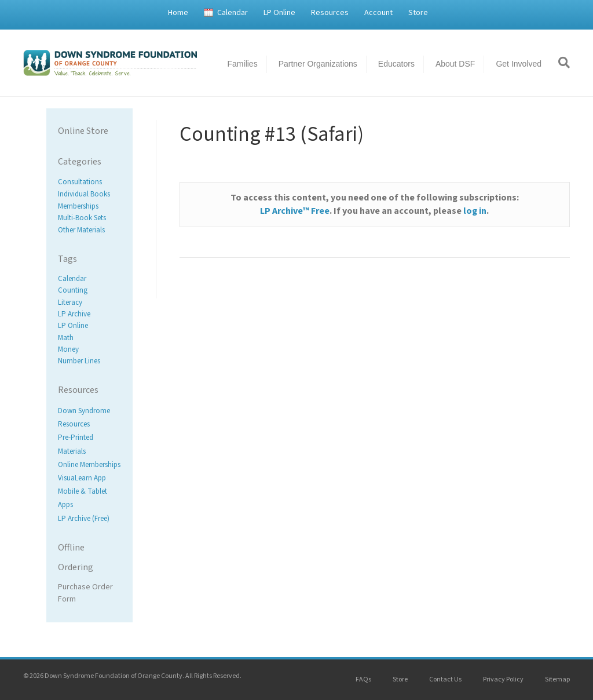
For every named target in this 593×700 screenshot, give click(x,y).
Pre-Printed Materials (76, 445)
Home (178, 13)
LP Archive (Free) (84, 519)
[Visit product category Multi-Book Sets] (89, 218)
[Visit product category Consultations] (89, 182)
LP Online (279, 13)
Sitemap (557, 679)
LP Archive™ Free (295, 211)
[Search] (560, 63)
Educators (396, 64)
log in (475, 211)
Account (378, 13)
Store (418, 13)
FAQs (363, 679)
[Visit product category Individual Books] (89, 194)
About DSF (455, 64)
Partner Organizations (318, 64)
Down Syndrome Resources (84, 418)
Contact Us (445, 679)
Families (243, 64)
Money (68, 349)
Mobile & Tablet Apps (83, 498)
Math (66, 338)
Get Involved (519, 64)
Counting (73, 291)
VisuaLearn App (82, 478)
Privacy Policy (503, 679)
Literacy (70, 302)
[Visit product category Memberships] (89, 206)
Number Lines (79, 361)
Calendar (233, 13)
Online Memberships (89, 465)
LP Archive (74, 314)
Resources (330, 13)
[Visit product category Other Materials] (89, 230)
